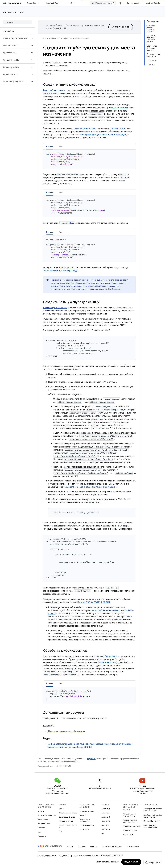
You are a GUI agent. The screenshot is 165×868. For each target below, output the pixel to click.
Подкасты (42, 836)
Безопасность (44, 820)
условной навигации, (83, 286)
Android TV (85, 830)
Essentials (32, 3)
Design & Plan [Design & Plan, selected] (52, 3)
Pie (103, 833)
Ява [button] (61, 147)
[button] (15, 38)
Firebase (94, 846)
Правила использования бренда (84, 856)
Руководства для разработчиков (130, 821)
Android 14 (106, 813)
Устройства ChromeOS (85, 821)
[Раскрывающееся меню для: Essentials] (40, 3)
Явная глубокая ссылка (54, 90)
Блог (40, 832)
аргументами (97, 419)
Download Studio (130, 830)
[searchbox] (17, 22)
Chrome (82, 846)
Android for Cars (87, 826)
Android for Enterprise (47, 815)
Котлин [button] (50, 147)
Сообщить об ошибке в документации (153, 816)
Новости (41, 828)
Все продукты (133, 846)
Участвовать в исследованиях (150, 826)
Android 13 (106, 817)
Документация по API (132, 826)
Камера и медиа (66, 821)
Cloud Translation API (57, 28)
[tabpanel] (90, 159)
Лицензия (63, 856)
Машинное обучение (68, 813)
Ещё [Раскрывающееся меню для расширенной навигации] (70, 3)
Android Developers (51, 38)
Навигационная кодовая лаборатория (66, 731)
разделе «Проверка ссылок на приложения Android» (91, 487)
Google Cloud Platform (112, 846)
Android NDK (128, 834)
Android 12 (106, 821)
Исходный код (44, 824)
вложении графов (119, 108)
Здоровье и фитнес (67, 817)
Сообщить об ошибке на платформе (153, 810)
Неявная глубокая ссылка (55, 308)
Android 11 (106, 825)
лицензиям (91, 759)
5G (60, 831)
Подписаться (131, 862)
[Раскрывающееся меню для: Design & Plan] (62, 3)
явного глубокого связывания (105, 610)
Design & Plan (67, 38)
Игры (61, 809)
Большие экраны (87, 811)
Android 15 (106, 809)
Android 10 (106, 829)
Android (41, 811)
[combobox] (103, 3)
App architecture (13, 13)
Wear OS (84, 815)
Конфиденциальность (68, 826)
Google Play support (152, 821)
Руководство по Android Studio (129, 815)
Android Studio (153, 3)
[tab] (50, 146)
